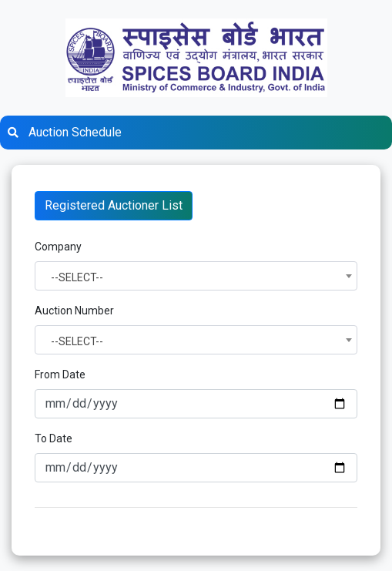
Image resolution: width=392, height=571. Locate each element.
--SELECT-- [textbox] (77, 277)
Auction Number (74, 311)
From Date (60, 375)
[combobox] (196, 276)
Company (58, 247)
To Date (54, 438)
